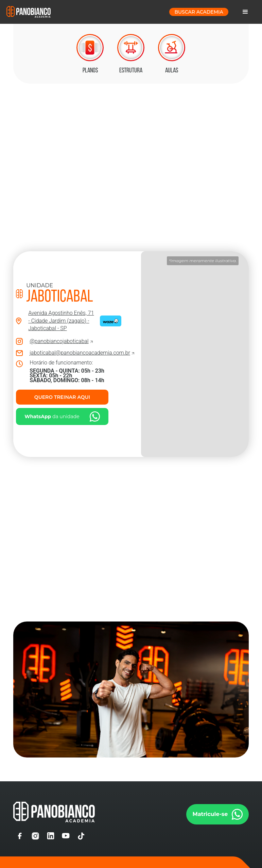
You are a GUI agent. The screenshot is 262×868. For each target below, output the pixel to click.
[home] (29, 12)
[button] (245, 12)
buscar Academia (199, 12)
